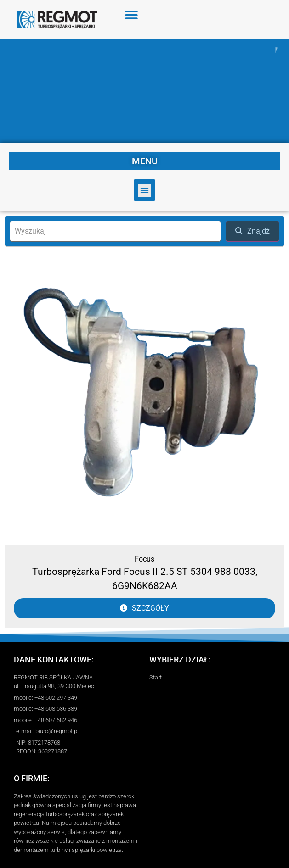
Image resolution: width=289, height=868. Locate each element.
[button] (132, 15)
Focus (144, 559)
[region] (144, 91)
